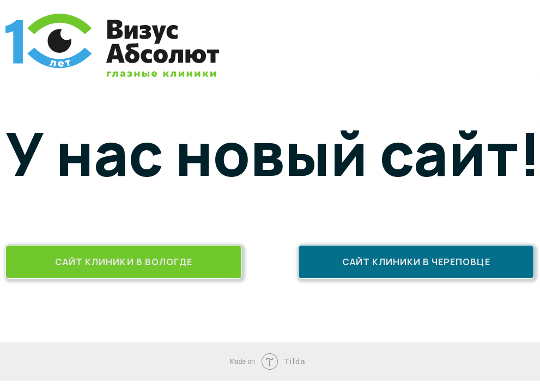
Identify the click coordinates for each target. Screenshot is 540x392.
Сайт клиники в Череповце (416, 262)
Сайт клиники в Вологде (124, 262)
